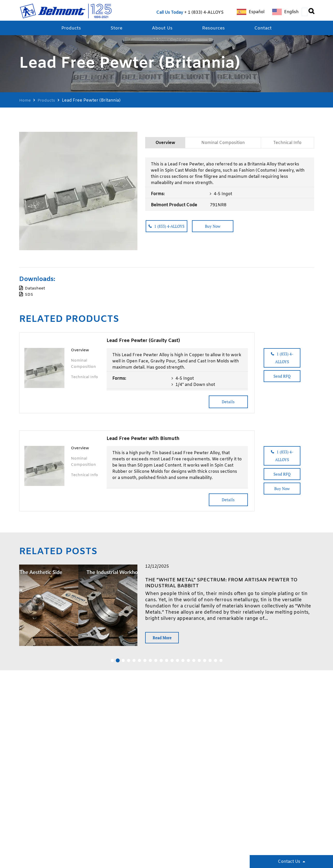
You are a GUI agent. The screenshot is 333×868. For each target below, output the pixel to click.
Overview (165, 144)
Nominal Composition (223, 144)
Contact (266, 29)
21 (221, 663)
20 (216, 663)
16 (194, 663)
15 (188, 663)
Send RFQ (289, 373)
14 (183, 663)
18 (205, 663)
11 (167, 663)
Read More (165, 639)
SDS (29, 295)
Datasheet (35, 289)
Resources (215, 29)
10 (161, 663)
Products (69, 29)
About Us (162, 29)
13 (177, 663)
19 (210, 663)
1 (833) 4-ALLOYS (206, 13)
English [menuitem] (291, 12)
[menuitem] (251, 12)
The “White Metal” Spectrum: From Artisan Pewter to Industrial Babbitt (227, 584)
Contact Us (289, 862)
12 (172, 663)
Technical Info (287, 144)
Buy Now (225, 229)
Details (226, 402)
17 (199, 663)
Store (115, 29)
